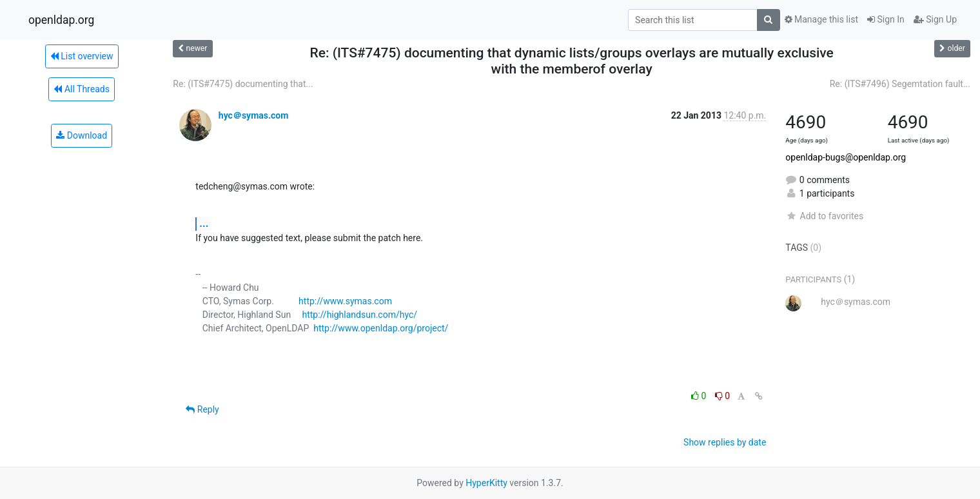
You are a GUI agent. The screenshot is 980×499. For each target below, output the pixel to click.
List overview (82, 56)
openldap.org (61, 20)
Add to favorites (824, 216)
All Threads (81, 89)
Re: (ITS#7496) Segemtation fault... (900, 84)
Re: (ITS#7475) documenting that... (243, 84)
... (204, 223)
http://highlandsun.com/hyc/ (359, 315)
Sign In (886, 19)
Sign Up (935, 19)
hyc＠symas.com (254, 115)
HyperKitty (486, 483)
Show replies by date (725, 442)
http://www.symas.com (345, 301)
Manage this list (821, 19)
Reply (202, 409)
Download (82, 135)
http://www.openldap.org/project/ (381, 328)
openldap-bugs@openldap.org (846, 157)
